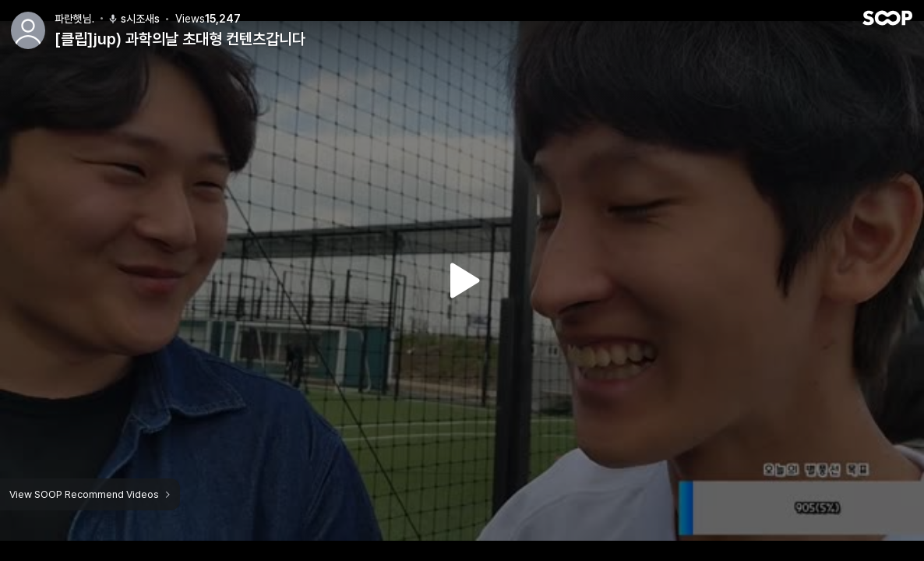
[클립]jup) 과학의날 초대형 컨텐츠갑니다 (180, 39)
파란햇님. (74, 19)
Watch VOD (462, 280)
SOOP (887, 18)
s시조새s (134, 19)
